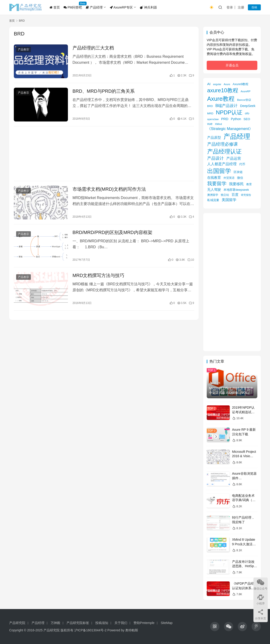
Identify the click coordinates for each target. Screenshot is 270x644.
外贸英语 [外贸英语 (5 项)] (229, 178)
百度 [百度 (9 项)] (235, 195)
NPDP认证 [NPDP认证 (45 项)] (229, 112)
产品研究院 (17, 623)
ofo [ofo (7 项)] (247, 113)
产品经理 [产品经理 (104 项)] (237, 136)
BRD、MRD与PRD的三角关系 (104, 91)
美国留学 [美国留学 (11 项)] (229, 200)
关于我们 (121, 623)
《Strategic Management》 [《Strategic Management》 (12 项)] (230, 129)
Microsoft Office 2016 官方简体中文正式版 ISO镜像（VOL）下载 (232, 393)
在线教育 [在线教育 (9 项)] (214, 178)
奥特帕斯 (132, 630)
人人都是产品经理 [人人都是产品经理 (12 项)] (222, 164)
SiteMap (167, 623)
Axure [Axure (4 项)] (227, 84)
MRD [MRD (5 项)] (210, 113)
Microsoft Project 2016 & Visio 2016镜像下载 (244, 456)
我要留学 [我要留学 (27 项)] (217, 184)
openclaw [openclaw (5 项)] (213, 119)
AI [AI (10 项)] (209, 84)
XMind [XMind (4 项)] (218, 124)
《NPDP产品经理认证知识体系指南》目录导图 (245, 588)
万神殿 (55, 623)
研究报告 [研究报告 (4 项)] (246, 195)
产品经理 (94, 7)
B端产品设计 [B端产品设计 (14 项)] (227, 106)
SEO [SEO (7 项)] (247, 119)
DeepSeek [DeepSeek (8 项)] (248, 106)
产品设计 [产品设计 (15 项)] (215, 158)
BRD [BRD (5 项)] (210, 106)
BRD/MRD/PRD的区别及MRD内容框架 (112, 232)
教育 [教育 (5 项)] (249, 184)
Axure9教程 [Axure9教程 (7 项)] (241, 84)
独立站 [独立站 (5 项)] (225, 195)
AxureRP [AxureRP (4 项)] (245, 91)
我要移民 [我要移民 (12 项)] (236, 184)
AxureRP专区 (121, 7)
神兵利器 (148, 7)
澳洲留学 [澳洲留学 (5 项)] (213, 195)
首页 (55, 7)
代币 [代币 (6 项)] (242, 164)
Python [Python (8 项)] (236, 119)
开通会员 (232, 65)
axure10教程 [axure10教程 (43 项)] (223, 90)
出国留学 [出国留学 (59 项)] (219, 171)
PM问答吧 (73, 7)
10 (191, 260)
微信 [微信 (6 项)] (240, 178)
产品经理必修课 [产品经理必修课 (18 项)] (222, 144)
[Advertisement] (104, 154)
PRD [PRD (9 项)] (225, 119)
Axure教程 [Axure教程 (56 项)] (221, 99)
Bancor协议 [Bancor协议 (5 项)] (244, 100)
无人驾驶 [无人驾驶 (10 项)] (214, 189)
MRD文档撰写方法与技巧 (99, 275)
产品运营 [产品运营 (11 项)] (234, 158)
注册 (241, 7)
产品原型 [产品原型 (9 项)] (214, 138)
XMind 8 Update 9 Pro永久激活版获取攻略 (244, 544)
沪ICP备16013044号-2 (90, 630)
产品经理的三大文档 (93, 48)
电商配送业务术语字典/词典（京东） (244, 500)
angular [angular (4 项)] (217, 84)
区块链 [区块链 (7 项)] (238, 172)
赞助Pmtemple (144, 623)
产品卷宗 (23, 49)
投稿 (254, 7)
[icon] (215, 627)
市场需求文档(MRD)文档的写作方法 (109, 189)
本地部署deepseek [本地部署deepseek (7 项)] (236, 190)
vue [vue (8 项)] (210, 124)
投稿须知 (102, 623)
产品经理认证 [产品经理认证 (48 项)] (224, 152)
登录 (230, 7)
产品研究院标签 (78, 623)
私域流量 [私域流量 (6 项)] (213, 200)
